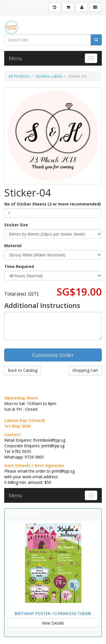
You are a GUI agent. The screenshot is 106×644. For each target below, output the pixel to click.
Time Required (19, 266)
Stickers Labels (49, 76)
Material (13, 246)
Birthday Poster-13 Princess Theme (53, 613)
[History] (55, 7)
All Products (19, 76)
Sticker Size (16, 225)
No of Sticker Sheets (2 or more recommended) (53, 204)
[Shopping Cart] (68, 7)
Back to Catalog (23, 370)
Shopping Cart (85, 370)
